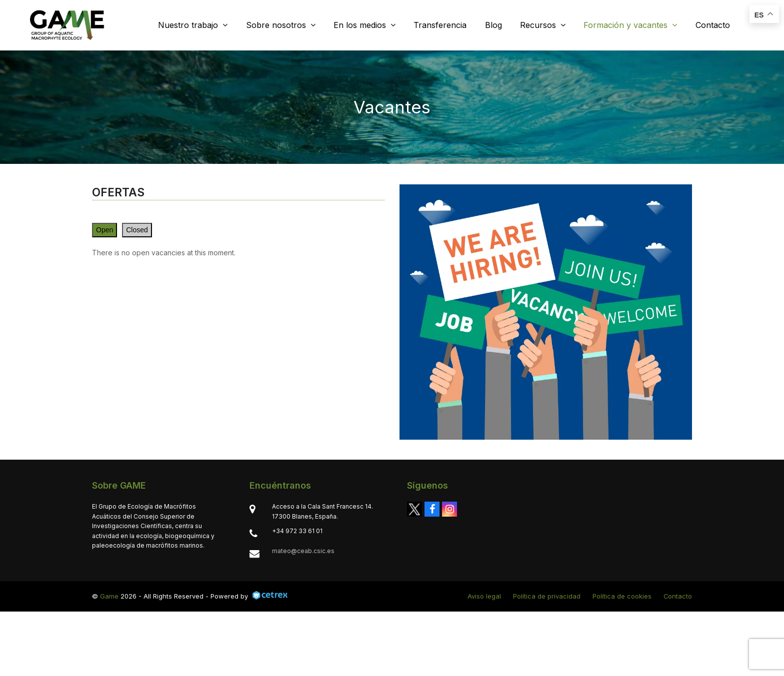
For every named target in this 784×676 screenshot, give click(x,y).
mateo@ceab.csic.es (303, 551)
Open (104, 230)
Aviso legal (484, 596)
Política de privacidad (547, 596)
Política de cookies (622, 596)
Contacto (678, 596)
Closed (137, 230)
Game (109, 596)
